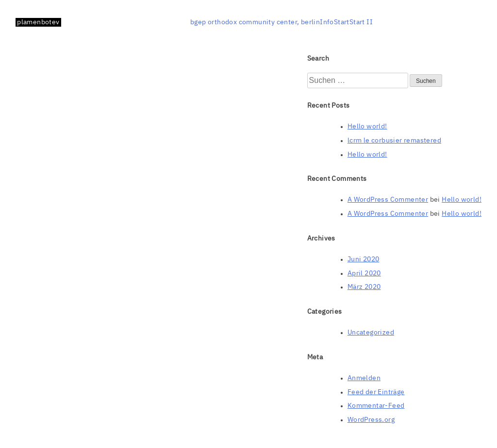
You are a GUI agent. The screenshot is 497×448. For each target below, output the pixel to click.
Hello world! (367, 127)
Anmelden (364, 378)
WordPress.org (371, 420)
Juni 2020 (364, 259)
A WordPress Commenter (388, 200)
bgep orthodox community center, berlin (255, 22)
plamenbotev (38, 22)
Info (327, 22)
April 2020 (364, 273)
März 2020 (364, 287)
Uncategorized (371, 333)
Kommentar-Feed (376, 406)
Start (342, 22)
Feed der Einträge (376, 392)
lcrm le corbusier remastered (394, 141)
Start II (361, 22)
